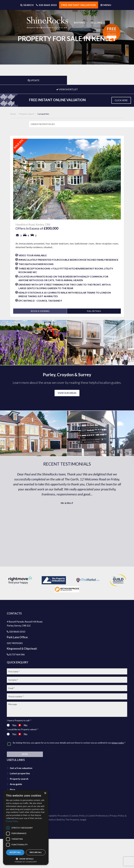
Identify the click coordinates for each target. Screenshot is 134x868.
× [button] (45, 793)
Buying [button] (80, 22)
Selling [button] (96, 22)
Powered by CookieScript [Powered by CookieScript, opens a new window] (26, 862)
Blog (12, 789)
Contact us (16, 795)
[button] (26, 859)
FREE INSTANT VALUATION (79, 5)
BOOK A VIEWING (40, 311)
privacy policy (118, 743)
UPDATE (34, 80)
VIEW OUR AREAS (67, 393)
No (23, 725)
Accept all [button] (15, 852)
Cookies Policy (78, 816)
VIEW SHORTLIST (67, 89)
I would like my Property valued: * (23, 729)
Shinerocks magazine (22, 806)
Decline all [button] (36, 852)
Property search (19, 779)
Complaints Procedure (57, 816)
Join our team (18, 800)
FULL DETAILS (94, 311)
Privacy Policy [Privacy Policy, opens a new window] (12, 821)
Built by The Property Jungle (72, 819)
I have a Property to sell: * (19, 720)
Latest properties (20, 773)
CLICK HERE (121, 100)
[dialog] (26, 827)
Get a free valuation (21, 768)
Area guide (16, 784)
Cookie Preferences (98, 816)
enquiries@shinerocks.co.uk (47, 27)
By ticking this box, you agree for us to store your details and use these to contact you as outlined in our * (69, 743)
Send (25, 754)
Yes (12, 725)
